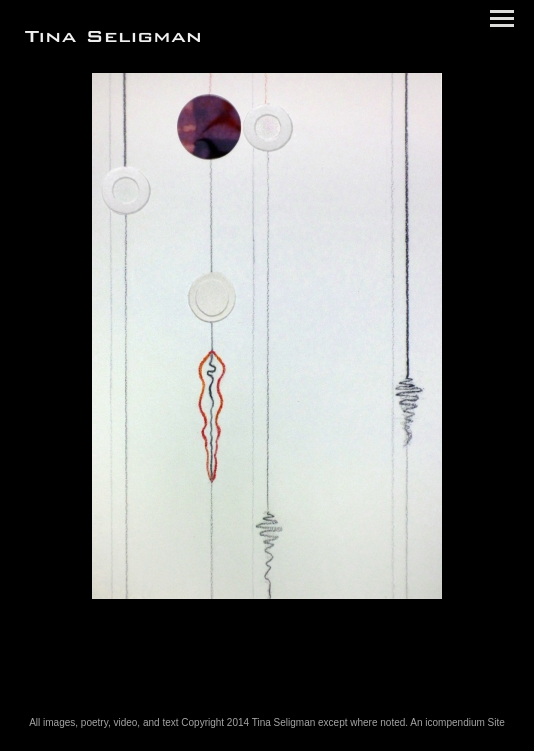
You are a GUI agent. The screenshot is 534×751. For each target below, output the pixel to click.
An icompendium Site (457, 722)
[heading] (112, 38)
